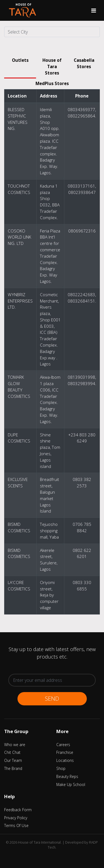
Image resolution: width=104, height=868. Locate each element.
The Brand (13, 768)
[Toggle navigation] (94, 11)
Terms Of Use (16, 825)
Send (52, 698)
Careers (63, 745)
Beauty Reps (67, 776)
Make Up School (71, 784)
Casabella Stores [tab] (84, 63)
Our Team (13, 760)
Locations (65, 760)
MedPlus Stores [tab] (52, 83)
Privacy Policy (16, 818)
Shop (61, 768)
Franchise (65, 752)
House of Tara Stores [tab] (52, 66)
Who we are (15, 745)
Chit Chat (12, 752)
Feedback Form (18, 810)
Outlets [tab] (20, 60)
